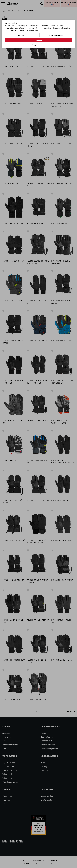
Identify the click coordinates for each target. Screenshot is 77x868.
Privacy (35, 45)
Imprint (42, 45)
